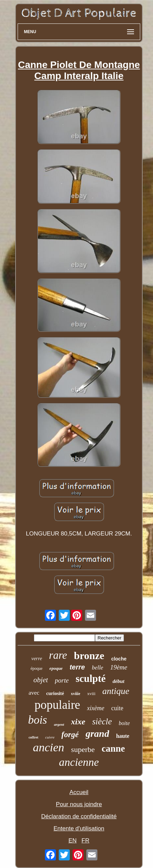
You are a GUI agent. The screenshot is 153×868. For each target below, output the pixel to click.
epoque (56, 668)
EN (73, 841)
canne (113, 749)
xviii (91, 693)
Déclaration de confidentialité (79, 816)
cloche (119, 659)
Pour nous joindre (79, 804)
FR (85, 841)
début (118, 681)
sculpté (91, 678)
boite (124, 723)
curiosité (55, 693)
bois (37, 720)
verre (37, 658)
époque (36, 668)
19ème (119, 667)
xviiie (75, 694)
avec (34, 693)
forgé (70, 735)
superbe (83, 749)
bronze (89, 655)
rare (58, 655)
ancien (49, 747)
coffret (34, 737)
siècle (102, 721)
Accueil (79, 792)
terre (77, 667)
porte (62, 680)
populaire (57, 705)
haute (123, 736)
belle (98, 668)
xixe (78, 722)
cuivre (50, 737)
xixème (96, 708)
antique (116, 691)
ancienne (79, 762)
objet (41, 680)
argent (59, 724)
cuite (117, 708)
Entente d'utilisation (79, 828)
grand (97, 734)
